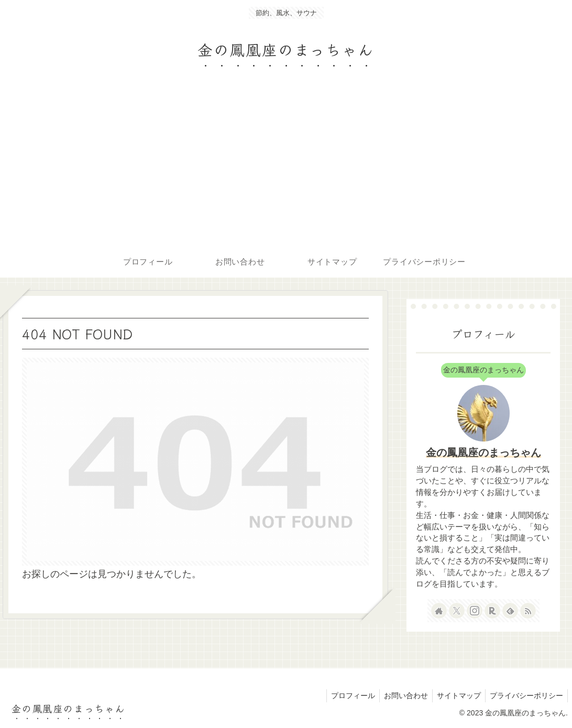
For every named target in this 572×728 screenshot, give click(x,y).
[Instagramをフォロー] (475, 611)
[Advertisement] (286, 168)
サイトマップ (456, 696)
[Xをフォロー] (457, 611)
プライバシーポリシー (525, 696)
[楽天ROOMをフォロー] (492, 611)
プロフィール (346, 696)
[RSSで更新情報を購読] (528, 611)
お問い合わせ (401, 696)
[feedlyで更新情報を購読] (510, 611)
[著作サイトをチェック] (439, 611)
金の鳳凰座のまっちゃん (483, 453)
